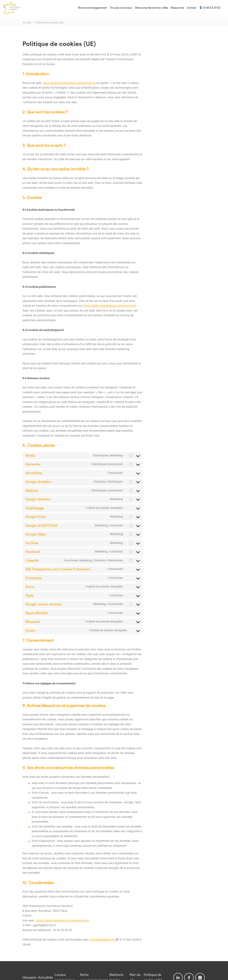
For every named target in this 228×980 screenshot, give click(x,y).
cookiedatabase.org (102, 940)
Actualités (47, 978)
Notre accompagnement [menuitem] (93, 8)
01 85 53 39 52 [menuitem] (210, 8)
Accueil (27, 23)
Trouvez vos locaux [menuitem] (121, 8)
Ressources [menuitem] (177, 8)
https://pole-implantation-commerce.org (69, 83)
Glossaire (29, 978)
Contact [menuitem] (192, 8)
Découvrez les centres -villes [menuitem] (152, 8)
